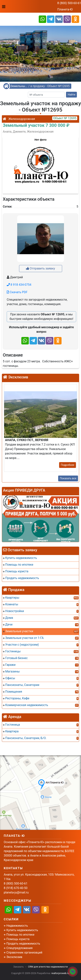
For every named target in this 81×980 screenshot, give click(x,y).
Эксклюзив (14, 957)
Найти (72, 95)
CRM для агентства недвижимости (48, 967)
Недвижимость (17, 926)
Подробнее (68, 465)
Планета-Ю (65, 9)
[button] (40, 163)
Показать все (68, 478)
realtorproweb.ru (60, 973)
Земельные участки (19, 86)
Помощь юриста (18, 939)
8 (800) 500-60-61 (69, 3)
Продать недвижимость (23, 944)
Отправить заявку (40, 268)
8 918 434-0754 (19, 285)
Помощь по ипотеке (20, 935)
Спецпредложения (19, 948)
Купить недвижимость (22, 930)
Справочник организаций (24, 952)
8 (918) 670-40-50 (16, 888)
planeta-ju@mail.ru (16, 892)
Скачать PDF (17, 292)
